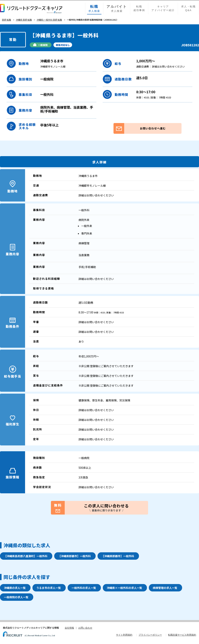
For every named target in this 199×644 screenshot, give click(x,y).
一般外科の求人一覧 (84, 588)
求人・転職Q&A (188, 8)
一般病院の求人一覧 (16, 597)
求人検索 (94, 8)
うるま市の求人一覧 (49, 588)
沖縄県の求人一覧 (15, 588)
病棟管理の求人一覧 (165, 588)
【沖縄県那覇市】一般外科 (74, 556)
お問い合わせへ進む (140, 128)
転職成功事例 (139, 8)
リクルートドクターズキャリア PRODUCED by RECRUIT (31, 9)
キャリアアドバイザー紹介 (163, 8)
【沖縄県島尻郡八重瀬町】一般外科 (26, 556)
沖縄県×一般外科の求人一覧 (124, 588)
